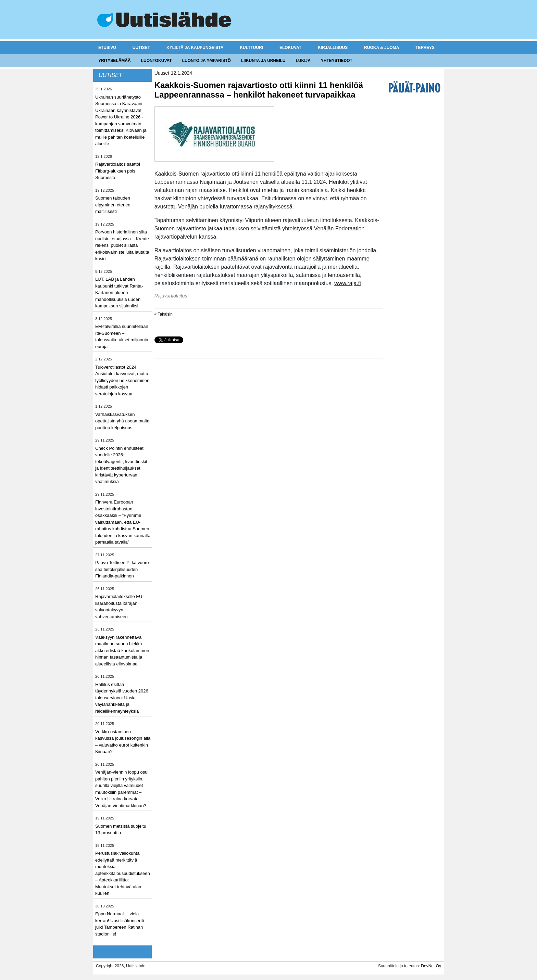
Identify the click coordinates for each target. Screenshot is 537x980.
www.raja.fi (347, 283)
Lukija (303, 61)
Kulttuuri (251, 48)
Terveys (425, 48)
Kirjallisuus (333, 48)
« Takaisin (164, 314)
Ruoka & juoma (382, 48)
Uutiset (141, 48)
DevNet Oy (431, 966)
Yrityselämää (115, 61)
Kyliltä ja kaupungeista (195, 48)
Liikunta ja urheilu (263, 61)
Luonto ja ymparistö (207, 61)
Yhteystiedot (337, 61)
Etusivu (107, 48)
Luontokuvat (157, 61)
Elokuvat (290, 48)
